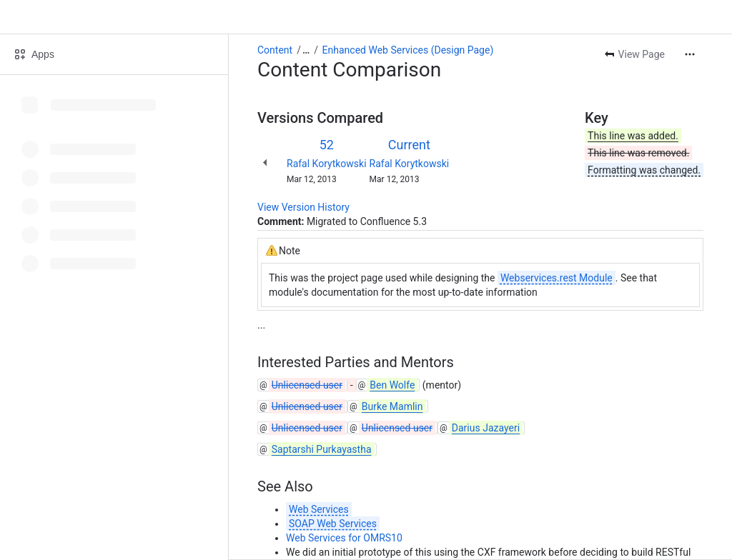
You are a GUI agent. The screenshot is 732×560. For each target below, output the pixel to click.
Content (275, 50)
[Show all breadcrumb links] (306, 50)
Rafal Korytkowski (327, 164)
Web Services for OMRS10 (344, 538)
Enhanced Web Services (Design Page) (408, 50)
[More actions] (690, 54)
